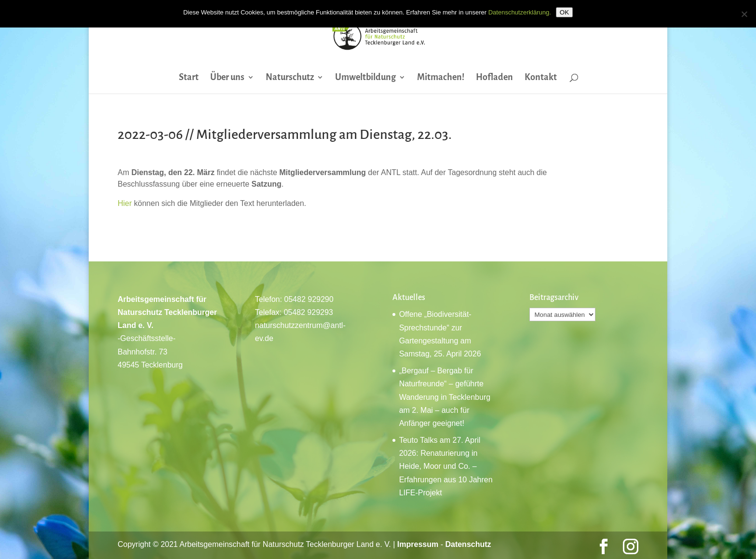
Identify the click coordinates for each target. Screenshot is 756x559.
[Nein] (744, 14)
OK (564, 12)
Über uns (227, 78)
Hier (125, 203)
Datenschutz (468, 544)
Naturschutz (290, 78)
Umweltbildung (365, 78)
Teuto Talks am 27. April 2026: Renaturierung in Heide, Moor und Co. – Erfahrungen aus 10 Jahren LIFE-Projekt (446, 466)
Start (189, 78)
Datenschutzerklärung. (520, 12)
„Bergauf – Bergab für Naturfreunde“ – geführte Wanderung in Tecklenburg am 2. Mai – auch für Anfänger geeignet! (445, 397)
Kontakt (541, 78)
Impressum (418, 544)
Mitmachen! (441, 78)
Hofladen (494, 78)
